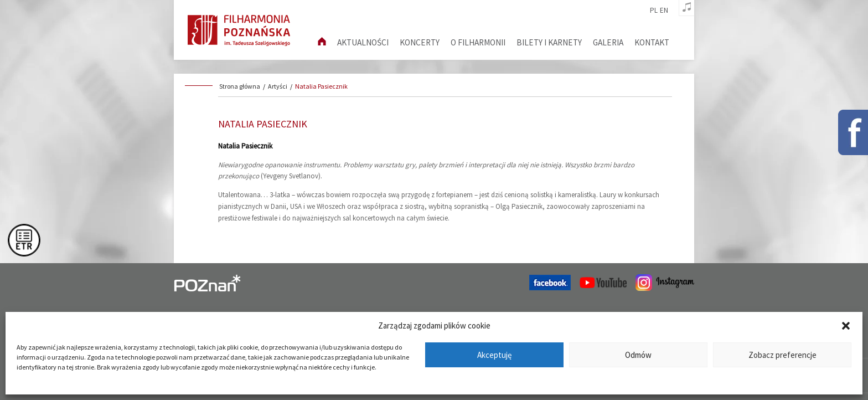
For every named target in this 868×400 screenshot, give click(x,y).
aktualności (363, 42)
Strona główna (240, 86)
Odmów (638, 355)
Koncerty (420, 42)
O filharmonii (478, 42)
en (664, 11)
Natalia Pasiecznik (321, 86)
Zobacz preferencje (782, 355)
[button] (846, 326)
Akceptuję (494, 355)
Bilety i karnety (549, 42)
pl (654, 11)
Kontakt (652, 42)
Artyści (278, 86)
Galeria (608, 42)
